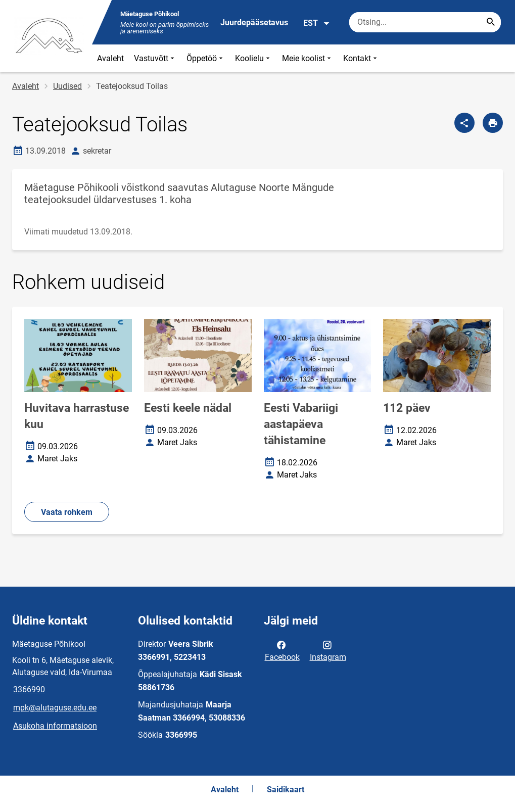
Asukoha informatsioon (55, 726)
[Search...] (491, 22)
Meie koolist (308, 58)
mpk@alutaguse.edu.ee (55, 708)
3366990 (29, 689)
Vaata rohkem (67, 512)
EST (317, 23)
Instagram (328, 650)
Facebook (282, 650)
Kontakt (361, 58)
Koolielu (253, 58)
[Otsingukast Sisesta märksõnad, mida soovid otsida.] (425, 22)
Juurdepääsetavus (254, 22)
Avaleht (110, 58)
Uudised (67, 86)
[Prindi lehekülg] (493, 123)
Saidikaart (286, 790)
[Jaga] (464, 123)
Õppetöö (206, 58)
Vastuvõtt (155, 58)
